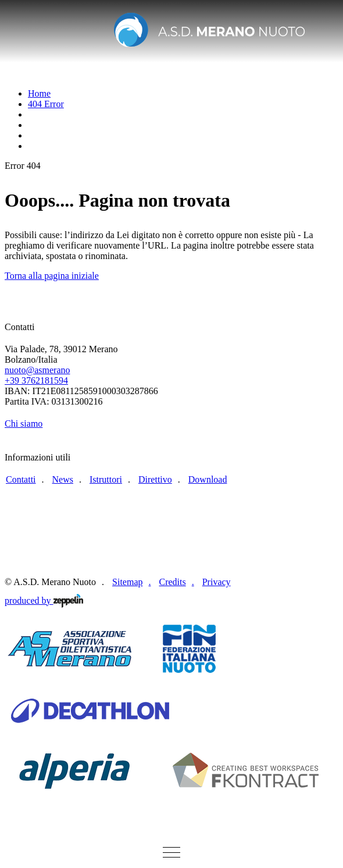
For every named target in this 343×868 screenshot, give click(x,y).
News (63, 479)
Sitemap (127, 582)
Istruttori (106, 479)
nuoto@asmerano (37, 370)
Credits (172, 582)
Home (39, 93)
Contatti (21, 479)
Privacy (217, 582)
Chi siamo (24, 424)
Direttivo (155, 479)
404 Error (46, 104)
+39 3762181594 (36, 380)
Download (208, 479)
